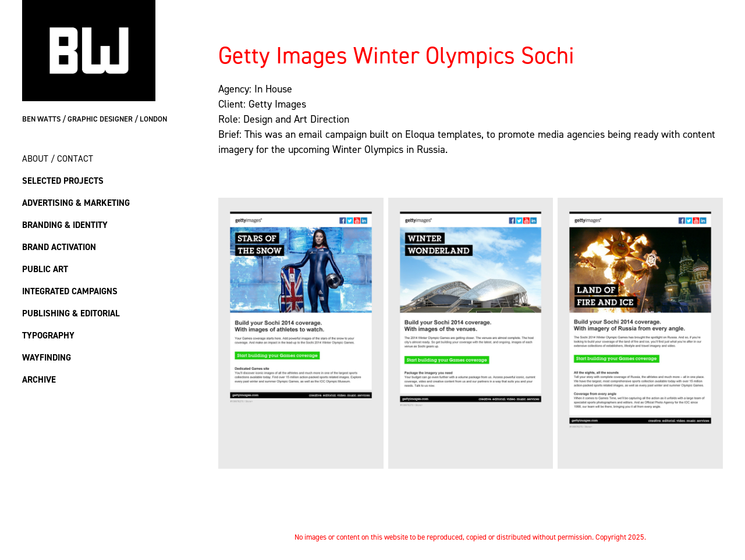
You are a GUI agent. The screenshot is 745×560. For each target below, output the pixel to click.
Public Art (45, 269)
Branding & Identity (65, 225)
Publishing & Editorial (71, 313)
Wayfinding (47, 357)
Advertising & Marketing (76, 203)
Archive (39, 379)
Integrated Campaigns (70, 291)
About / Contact (58, 158)
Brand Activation (59, 247)
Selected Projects (63, 181)
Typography (48, 335)
